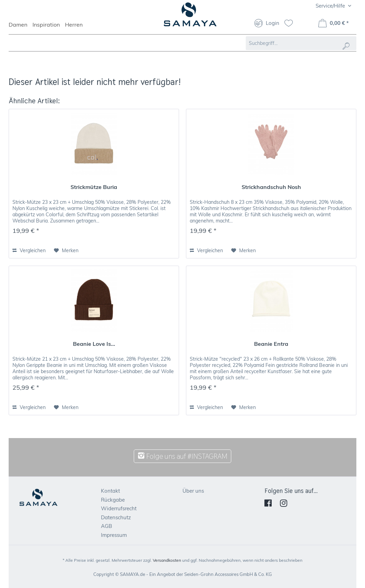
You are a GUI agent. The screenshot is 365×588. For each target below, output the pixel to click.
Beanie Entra (271, 344)
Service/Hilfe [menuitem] (331, 6)
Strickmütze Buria (94, 187)
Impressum (114, 535)
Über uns (193, 491)
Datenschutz (116, 517)
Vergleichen (29, 250)
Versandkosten (167, 560)
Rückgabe (113, 500)
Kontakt (110, 491)
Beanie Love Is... (94, 344)
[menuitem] (21, 28)
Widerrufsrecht (119, 508)
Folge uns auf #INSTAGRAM (182, 456)
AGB (106, 526)
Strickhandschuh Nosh (271, 187)
